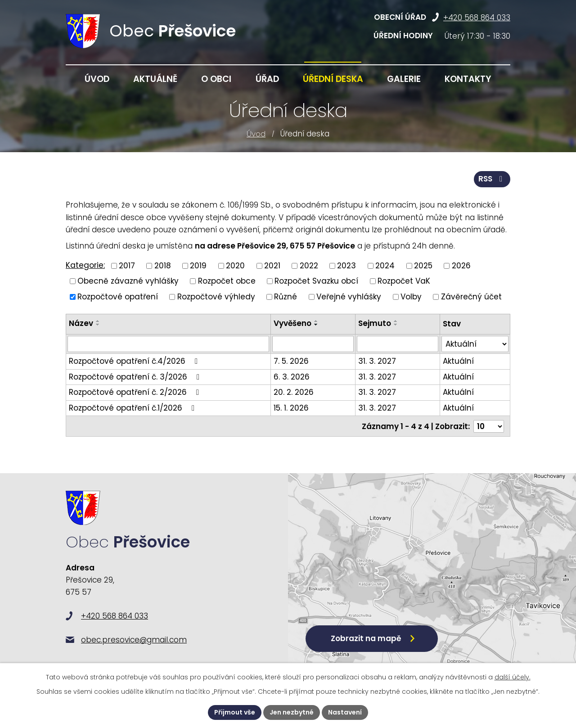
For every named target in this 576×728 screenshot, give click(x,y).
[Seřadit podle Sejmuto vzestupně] (396, 321)
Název (81, 323)
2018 (163, 265)
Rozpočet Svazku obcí (316, 281)
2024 (385, 265)
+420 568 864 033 (477, 18)
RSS (492, 179)
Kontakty (468, 79)
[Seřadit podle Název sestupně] (98, 325)
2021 (272, 265)
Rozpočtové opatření (118, 296)
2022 (309, 265)
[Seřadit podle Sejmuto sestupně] (396, 325)
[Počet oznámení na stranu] (489, 426)
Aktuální (458, 361)
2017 (127, 265)
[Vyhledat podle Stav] (475, 344)
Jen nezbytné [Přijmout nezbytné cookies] (292, 712)
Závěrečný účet (471, 296)
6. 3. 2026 (292, 377)
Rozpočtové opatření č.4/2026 (135, 361)
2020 (235, 265)
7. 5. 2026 (291, 361)
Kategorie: (85, 265)
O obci (216, 79)
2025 (423, 265)
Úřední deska (333, 79)
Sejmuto (375, 323)
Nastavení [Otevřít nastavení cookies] (345, 712)
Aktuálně (155, 79)
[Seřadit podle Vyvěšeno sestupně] (316, 325)
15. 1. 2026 (291, 408)
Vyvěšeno (292, 323)
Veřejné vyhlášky (349, 296)
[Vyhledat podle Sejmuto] (398, 344)
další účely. (513, 677)
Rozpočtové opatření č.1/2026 (133, 408)
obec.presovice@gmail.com (134, 640)
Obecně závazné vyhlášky (128, 281)
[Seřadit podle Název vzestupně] (98, 321)
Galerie (404, 79)
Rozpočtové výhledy (216, 296)
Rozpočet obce (227, 281)
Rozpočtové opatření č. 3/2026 (136, 377)
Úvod (256, 134)
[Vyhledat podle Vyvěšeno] (313, 344)
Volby (411, 296)
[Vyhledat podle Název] (168, 344)
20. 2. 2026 (294, 392)
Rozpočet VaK (404, 281)
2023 (346, 265)
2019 (198, 265)
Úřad (267, 79)
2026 (461, 265)
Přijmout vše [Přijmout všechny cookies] (235, 712)
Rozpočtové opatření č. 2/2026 (136, 392)
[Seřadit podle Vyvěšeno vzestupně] (316, 321)
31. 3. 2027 (377, 361)
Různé (286, 296)
